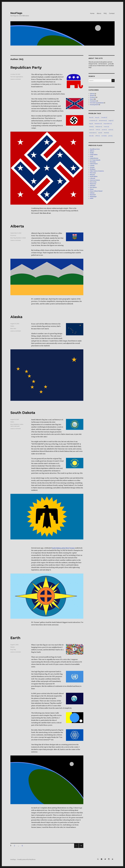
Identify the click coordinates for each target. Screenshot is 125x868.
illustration (19, 238)
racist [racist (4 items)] (111, 130)
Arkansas (93, 186)
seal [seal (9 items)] (100, 133)
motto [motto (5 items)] (106, 127)
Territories (93, 101)
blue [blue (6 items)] (91, 117)
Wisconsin (93, 173)
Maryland (93, 195)
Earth (15, 638)
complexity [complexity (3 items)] (93, 121)
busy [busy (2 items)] (97, 117)
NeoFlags (16, 13)
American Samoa (95, 180)
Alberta (17, 226)
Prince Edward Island (96, 191)
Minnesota (93, 184)
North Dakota (94, 176)
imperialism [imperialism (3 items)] (108, 124)
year (18, 426)
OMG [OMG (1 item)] (98, 130)
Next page (81, 848)
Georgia (92, 167)
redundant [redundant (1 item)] (93, 133)
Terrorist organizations (17, 77)
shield (24, 238)
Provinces (13, 235)
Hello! (92, 198)
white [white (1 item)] (97, 136)
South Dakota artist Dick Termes (63, 548)
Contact (112, 13)
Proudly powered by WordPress (26, 860)
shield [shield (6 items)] (106, 133)
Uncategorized (94, 105)
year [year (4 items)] (110, 136)
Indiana (92, 193)
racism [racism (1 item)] (104, 130)
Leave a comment (16, 79)
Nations (92, 94)
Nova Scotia (93, 182)
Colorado (93, 178)
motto (21, 424)
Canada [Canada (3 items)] (104, 117)
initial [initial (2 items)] (91, 127)
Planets (12, 647)
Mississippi (93, 197)
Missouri (92, 175)
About (99, 13)
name (12, 426)
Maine (92, 189)
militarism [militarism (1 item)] (99, 127)
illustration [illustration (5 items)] (98, 124)
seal (15, 426)
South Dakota (23, 413)
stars (15, 328)
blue (12, 238)
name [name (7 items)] (92, 130)
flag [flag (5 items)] (91, 124)
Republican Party (26, 67)
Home (92, 13)
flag (15, 238)
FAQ (105, 13)
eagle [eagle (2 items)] (111, 121)
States (12, 326)
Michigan (93, 169)
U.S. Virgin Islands (95, 160)
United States (94, 164)
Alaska (16, 317)
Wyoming (93, 162)
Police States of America (97, 171)
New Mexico (93, 187)
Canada (92, 166)
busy (12, 650)
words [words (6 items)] (104, 136)
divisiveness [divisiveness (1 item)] (103, 121)
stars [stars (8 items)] (91, 136)
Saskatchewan (94, 158)
